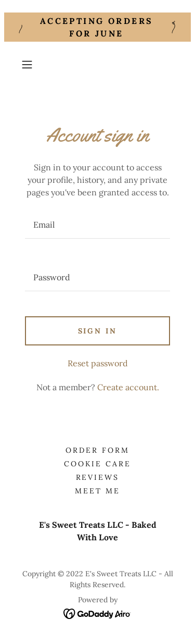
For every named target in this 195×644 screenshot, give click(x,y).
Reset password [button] (98, 363)
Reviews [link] (98, 477)
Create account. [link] (128, 387)
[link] (97, 613)
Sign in (98, 331)
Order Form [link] (97, 450)
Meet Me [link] (97, 491)
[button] (29, 65)
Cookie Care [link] (98, 464)
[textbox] (97, 225)
